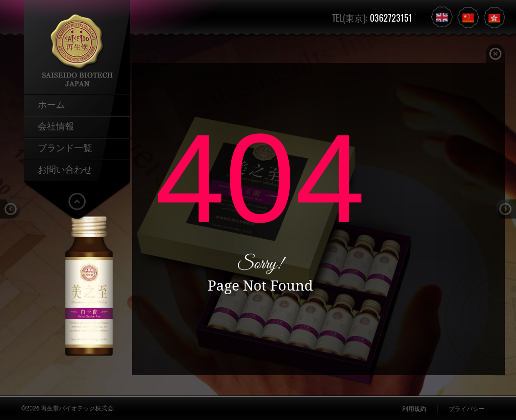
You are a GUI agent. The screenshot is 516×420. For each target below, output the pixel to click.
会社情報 (56, 125)
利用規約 (414, 409)
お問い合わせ (65, 169)
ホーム (51, 104)
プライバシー (467, 409)
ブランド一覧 (65, 147)
